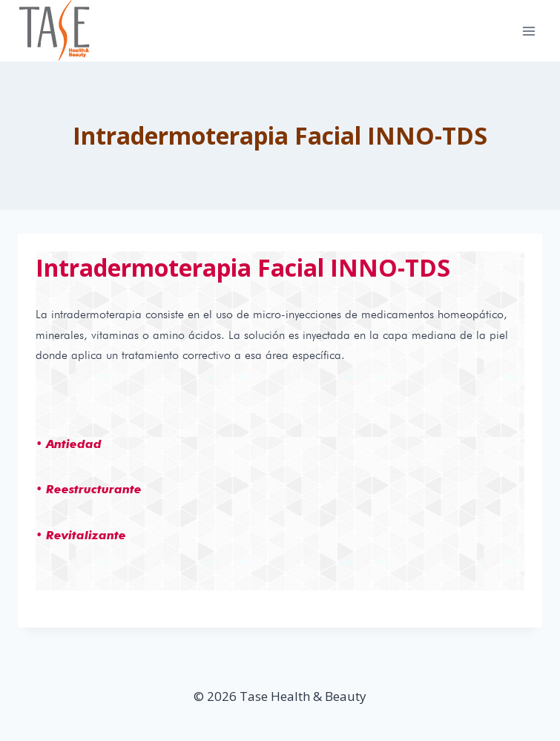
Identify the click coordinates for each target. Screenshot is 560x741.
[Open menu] (528, 31)
